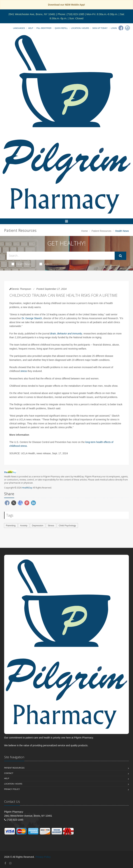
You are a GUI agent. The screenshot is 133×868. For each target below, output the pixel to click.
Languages (19, 28)
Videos (46, 264)
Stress (51, 526)
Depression (38, 526)
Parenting (11, 526)
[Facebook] (121, 28)
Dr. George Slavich (32, 318)
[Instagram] (127, 28)
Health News (21, 264)
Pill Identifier (44, 28)
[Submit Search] (120, 256)
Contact (9, 773)
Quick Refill (61, 28)
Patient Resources (101, 231)
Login (114, 28)
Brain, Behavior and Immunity (66, 334)
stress (24, 371)
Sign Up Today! (100, 28)
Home (85, 231)
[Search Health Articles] (61, 256)
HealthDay (27, 488)
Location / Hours (80, 28)
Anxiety (24, 526)
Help (31, 28)
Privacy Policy (12, 789)
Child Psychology (67, 526)
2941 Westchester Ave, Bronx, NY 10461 (32, 14)
